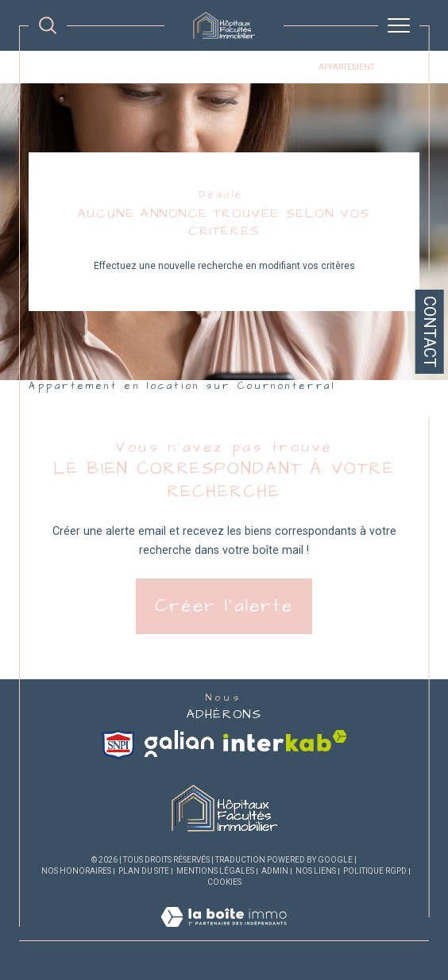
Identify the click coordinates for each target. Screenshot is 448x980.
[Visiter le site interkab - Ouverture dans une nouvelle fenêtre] (285, 741)
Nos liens (316, 871)
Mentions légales (215, 871)
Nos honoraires (76, 871)
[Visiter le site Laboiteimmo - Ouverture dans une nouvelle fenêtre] (224, 933)
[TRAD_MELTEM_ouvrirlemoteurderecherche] (48, 25)
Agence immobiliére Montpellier (100, 67)
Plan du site (144, 871)
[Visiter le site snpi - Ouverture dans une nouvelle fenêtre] (118, 745)
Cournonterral (272, 67)
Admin (275, 871)
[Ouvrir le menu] (399, 25)
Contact (430, 332)
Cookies (224, 882)
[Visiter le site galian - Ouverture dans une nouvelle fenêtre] (179, 744)
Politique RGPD (375, 871)
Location (205, 67)
